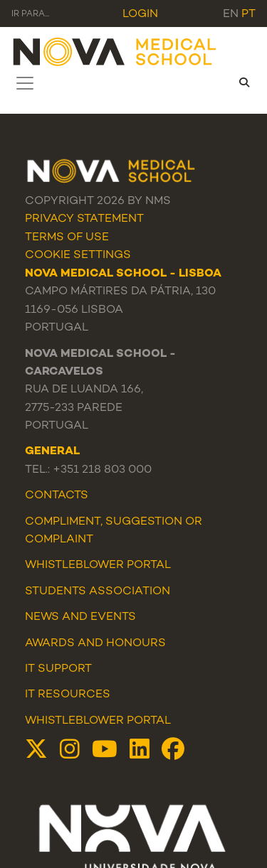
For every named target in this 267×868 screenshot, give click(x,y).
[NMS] (115, 51)
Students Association (98, 592)
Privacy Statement (84, 219)
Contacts (57, 496)
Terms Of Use (67, 238)
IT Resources (68, 695)
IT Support (58, 669)
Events (113, 617)
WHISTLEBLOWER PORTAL (98, 566)
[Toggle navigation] (25, 83)
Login (140, 15)
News (42, 617)
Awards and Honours (95, 644)
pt (248, 15)
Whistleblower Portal (98, 721)
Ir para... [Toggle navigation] (30, 15)
